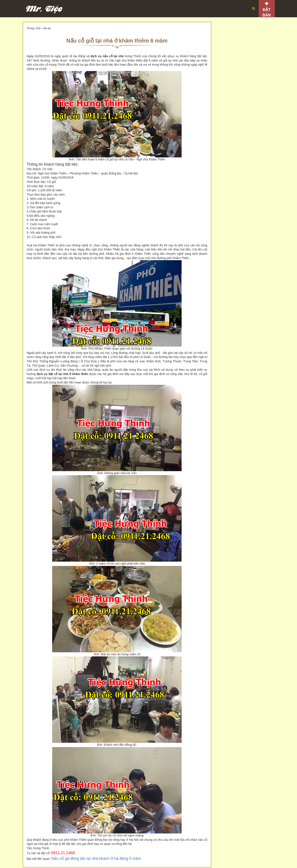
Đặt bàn (267, 12)
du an (47, 28)
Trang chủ (34, 28)
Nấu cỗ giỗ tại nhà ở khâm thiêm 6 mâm (117, 41)
